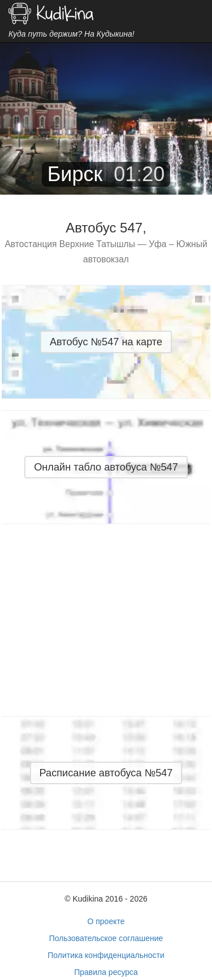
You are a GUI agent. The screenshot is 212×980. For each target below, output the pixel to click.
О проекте (106, 921)
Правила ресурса (106, 972)
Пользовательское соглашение (106, 938)
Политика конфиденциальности (106, 955)
